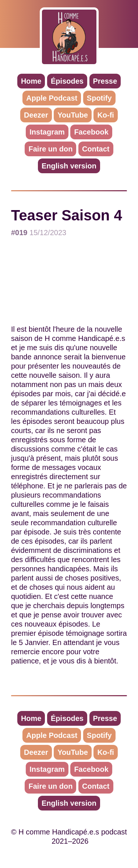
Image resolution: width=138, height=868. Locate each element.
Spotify (99, 98)
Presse (105, 81)
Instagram (47, 132)
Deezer (36, 115)
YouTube (73, 115)
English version (69, 166)
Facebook (91, 132)
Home (31, 81)
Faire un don (50, 149)
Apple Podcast (52, 98)
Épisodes (67, 81)
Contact (96, 149)
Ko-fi (106, 115)
